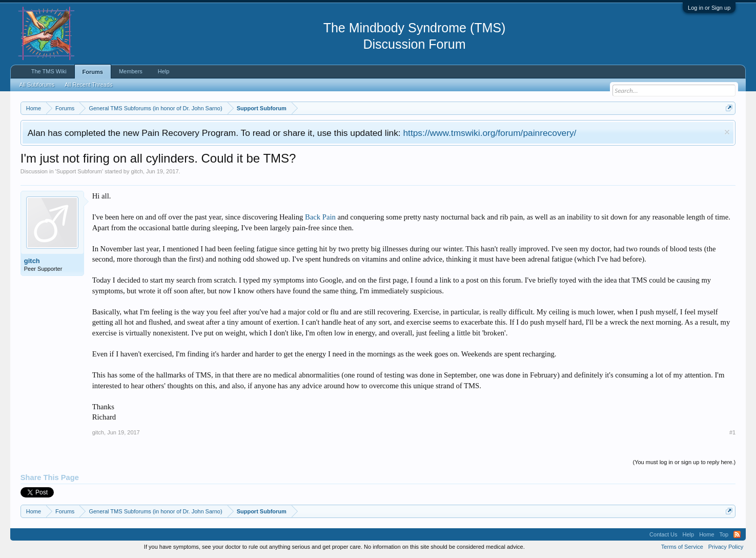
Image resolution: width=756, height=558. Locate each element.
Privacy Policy (726, 547)
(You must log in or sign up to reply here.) (684, 462)
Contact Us (663, 534)
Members (131, 71)
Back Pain (320, 217)
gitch (137, 171)
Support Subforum (79, 171)
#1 (732, 432)
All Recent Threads (88, 85)
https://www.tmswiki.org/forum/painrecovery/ (489, 133)
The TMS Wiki (49, 71)
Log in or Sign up (709, 8)
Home (707, 534)
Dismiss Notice (727, 132)
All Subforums (37, 85)
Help (164, 71)
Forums (93, 72)
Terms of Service (682, 547)
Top (724, 534)
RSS (737, 534)
